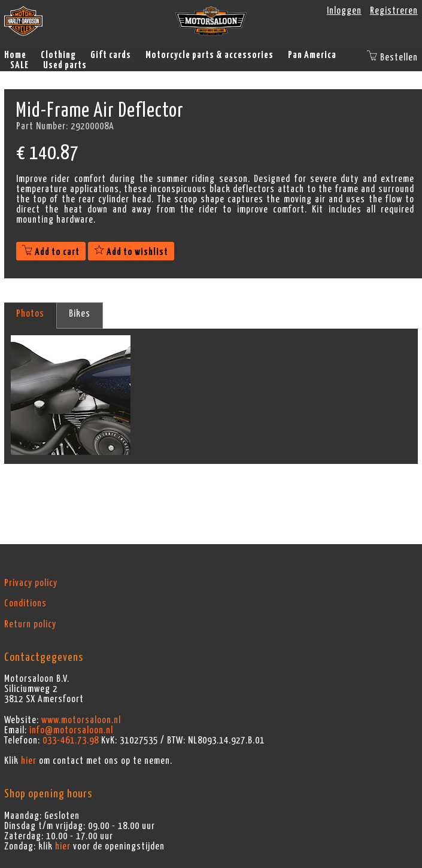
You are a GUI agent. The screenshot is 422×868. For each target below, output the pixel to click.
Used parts (65, 65)
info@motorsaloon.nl (71, 730)
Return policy (30, 624)
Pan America (312, 55)
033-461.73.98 (71, 740)
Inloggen (344, 11)
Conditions (25, 603)
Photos (30, 314)
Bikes (80, 314)
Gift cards (111, 55)
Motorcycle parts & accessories (210, 55)
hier (29, 761)
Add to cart (51, 252)
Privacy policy (31, 583)
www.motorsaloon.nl (81, 720)
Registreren (394, 11)
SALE (19, 65)
